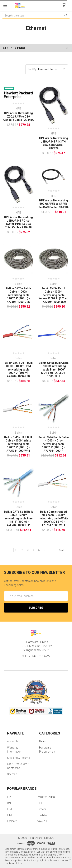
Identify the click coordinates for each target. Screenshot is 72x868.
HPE (40, 803)
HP (9, 797)
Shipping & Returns (19, 758)
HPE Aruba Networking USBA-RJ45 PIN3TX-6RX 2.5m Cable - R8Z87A (54, 143)
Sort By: (32, 69)
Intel (10, 815)
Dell (9, 803)
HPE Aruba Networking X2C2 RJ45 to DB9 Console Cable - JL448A (18, 116)
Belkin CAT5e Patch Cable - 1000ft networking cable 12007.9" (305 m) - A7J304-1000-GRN (18, 295)
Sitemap (12, 774)
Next (63, 550)
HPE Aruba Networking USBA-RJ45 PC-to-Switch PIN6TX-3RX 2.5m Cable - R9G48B (18, 222)
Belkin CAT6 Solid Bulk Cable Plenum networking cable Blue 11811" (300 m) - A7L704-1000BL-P (18, 518)
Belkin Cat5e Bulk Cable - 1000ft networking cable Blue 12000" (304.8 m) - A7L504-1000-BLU (54, 370)
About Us (13, 741)
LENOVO (12, 821)
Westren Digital (46, 797)
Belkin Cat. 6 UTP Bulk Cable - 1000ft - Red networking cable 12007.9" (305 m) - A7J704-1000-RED (19, 370)
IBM (9, 809)
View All (42, 821)
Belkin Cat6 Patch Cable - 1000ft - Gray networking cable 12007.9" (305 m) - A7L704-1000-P (54, 444)
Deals (43, 741)
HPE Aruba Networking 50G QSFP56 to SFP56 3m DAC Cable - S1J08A (54, 204)
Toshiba (42, 815)
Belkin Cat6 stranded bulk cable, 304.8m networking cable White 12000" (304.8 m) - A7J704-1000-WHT (54, 518)
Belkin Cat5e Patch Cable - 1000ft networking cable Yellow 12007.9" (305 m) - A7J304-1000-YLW (54, 295)
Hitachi (42, 809)
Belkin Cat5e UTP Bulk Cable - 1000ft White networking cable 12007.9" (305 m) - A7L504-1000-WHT (18, 444)
